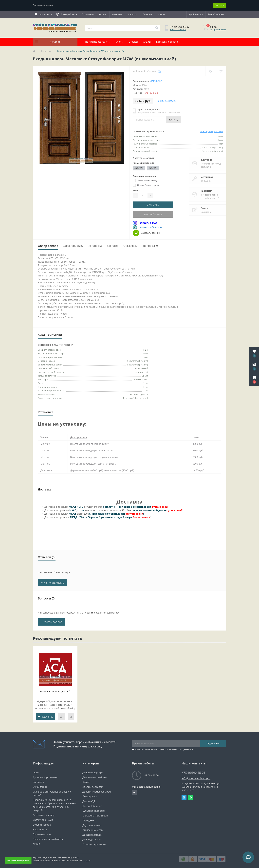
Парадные (88, 820)
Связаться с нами (43, 820)
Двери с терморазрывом (97, 792)
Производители (42, 834)
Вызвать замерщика (18, 860)
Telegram (184, 797)
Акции (147, 42)
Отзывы (133, 42)
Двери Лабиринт (92, 806)
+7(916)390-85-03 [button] (193, 773)
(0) (159, 71)
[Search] (157, 28)
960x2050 (153, 168)
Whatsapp (191, 797)
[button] (254, 380)
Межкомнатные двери (95, 816)
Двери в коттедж (92, 835)
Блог (119, 42)
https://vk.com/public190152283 (134, 793)
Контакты (132, 14)
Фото (36, 772)
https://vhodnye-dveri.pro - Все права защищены (56, 858)
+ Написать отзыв (53, 583)
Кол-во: (137, 190)
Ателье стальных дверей (55, 691)
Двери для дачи (92, 840)
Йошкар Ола (90, 796)
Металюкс (46, 51)
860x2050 (139, 168)
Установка (117, 14)
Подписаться (213, 743)
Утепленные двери (93, 830)
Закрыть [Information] (220, 5)
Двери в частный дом (95, 777)
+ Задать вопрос (52, 622)
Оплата (103, 14)
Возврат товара (42, 825)
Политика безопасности (158, 750)
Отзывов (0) (131, 246)
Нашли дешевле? (166, 101)
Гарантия (147, 14)
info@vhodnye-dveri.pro (196, 778)
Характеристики (73, 246)
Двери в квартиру (93, 772)
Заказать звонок (178, 29)
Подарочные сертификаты (48, 839)
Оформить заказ (218, 29)
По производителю (98, 42)
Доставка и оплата (168, 42)
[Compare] (221, 71)
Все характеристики (211, 131)
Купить (173, 120)
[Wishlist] (211, 71)
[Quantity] (143, 196)
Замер (201, 208)
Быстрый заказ (153, 214)
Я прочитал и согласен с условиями (164, 750)
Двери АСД (89, 801)
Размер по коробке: (143, 163)
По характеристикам (94, 844)
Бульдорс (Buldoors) (94, 811)
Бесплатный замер (44, 815)
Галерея (161, 14)
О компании (88, 14)
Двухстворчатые (92, 825)
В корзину (153, 205)
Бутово (86, 782)
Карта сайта (40, 829)
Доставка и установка (45, 777)
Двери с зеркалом (93, 787)
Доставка (203, 160)
